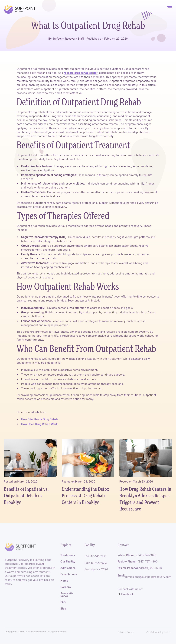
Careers (66, 590)
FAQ (63, 605)
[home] (20, 9)
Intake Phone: (137, 558)
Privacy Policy (126, 632)
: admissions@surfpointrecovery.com (144, 579)
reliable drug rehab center (81, 73)
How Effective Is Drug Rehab (39, 419)
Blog (63, 612)
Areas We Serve (67, 598)
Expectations (69, 577)
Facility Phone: (138, 565)
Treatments (68, 558)
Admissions (68, 571)
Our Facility (68, 565)
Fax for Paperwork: (140, 571)
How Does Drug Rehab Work (39, 424)
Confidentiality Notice (159, 632)
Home (64, 584)
